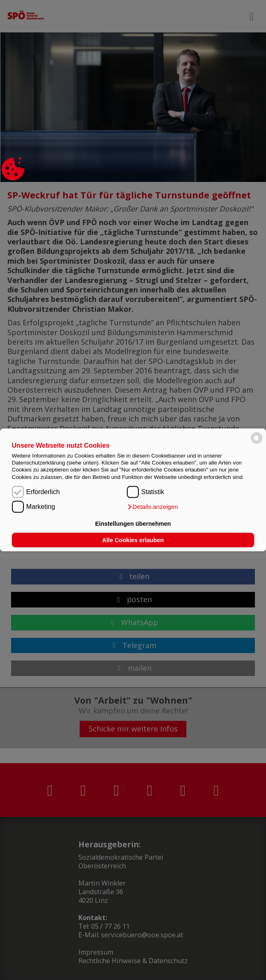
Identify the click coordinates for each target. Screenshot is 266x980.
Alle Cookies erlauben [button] (133, 540)
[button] (152, 507)
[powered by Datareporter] (257, 443)
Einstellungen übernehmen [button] (133, 524)
